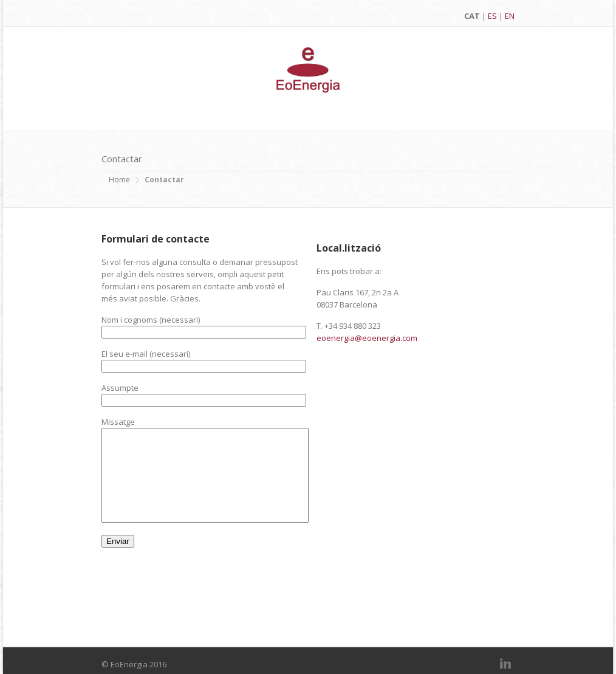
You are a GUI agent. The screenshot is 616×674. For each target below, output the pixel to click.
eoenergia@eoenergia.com (367, 338)
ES (492, 16)
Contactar (164, 180)
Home (119, 180)
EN (510, 16)
